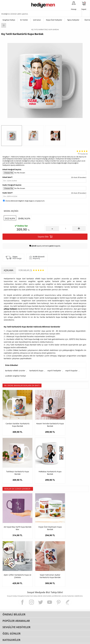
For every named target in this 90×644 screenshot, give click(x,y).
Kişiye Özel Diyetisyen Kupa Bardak (45, 518)
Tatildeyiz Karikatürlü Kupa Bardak (74, 421)
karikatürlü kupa (36, 371)
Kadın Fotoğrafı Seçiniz (12, 185)
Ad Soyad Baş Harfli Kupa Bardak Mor (16, 518)
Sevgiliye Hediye (9, 20)
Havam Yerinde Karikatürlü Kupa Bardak (45, 421)
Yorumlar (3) (84, 154)
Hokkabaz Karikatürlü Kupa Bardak (16, 466)
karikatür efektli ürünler (15, 371)
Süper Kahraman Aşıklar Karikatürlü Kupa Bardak (16, 562)
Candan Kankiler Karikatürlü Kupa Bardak (16, 421)
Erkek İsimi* (7, 177)
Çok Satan (37, 20)
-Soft (32, 641)
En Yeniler (24, 20)
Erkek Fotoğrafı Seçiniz (12, 169)
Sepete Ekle (45, 237)
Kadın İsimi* (7, 193)
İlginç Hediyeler (73, 20)
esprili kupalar (72, 371)
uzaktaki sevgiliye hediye (15, 376)
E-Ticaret (37, 641)
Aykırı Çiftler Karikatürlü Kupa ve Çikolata (74, 518)
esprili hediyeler (54, 371)
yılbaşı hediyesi (10, 309)
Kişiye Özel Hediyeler (54, 20)
